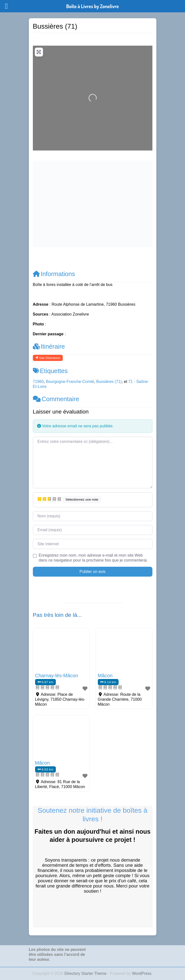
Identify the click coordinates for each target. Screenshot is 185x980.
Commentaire (56, 399)
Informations (54, 274)
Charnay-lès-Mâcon (57, 676)
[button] (42, 204)
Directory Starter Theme (86, 973)
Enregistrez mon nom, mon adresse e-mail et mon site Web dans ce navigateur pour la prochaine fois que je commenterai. (93, 558)
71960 (38, 382)
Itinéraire (49, 346)
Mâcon (105, 676)
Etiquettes (50, 371)
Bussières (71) (109, 382)
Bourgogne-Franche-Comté (70, 382)
